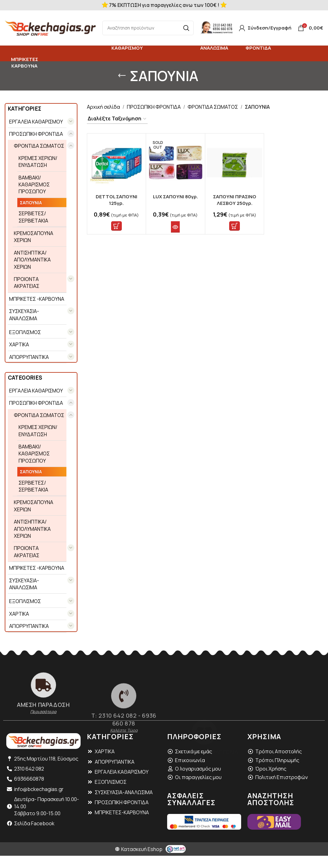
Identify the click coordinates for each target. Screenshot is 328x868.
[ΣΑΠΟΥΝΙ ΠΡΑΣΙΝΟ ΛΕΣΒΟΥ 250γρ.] (235, 163)
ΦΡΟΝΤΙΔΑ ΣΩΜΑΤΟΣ (39, 146)
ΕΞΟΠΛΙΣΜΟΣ (25, 332)
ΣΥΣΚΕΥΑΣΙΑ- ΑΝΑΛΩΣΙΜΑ (24, 315)
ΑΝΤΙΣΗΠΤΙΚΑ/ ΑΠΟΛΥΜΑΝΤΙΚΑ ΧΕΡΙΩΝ (32, 260)
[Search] (148, 28)
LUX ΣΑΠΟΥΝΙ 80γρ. (175, 197)
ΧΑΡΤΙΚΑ (19, 344)
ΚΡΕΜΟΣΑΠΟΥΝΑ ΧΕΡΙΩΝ (34, 237)
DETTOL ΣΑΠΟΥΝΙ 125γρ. (116, 200)
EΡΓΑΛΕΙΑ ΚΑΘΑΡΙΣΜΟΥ (36, 122)
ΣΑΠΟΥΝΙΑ (31, 203)
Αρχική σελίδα (103, 107)
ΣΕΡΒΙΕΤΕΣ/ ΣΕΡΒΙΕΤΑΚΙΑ (33, 217)
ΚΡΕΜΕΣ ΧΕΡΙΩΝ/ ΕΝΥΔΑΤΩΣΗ (38, 162)
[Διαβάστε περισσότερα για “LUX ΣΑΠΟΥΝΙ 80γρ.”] (175, 227)
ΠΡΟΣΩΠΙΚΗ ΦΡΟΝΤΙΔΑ (36, 134)
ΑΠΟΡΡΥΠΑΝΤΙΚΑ (29, 357)
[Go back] (122, 76)
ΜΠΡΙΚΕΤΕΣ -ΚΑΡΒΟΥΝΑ (37, 299)
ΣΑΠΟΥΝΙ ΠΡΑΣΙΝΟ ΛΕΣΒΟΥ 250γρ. (235, 200)
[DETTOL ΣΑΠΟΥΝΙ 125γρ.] (117, 163)
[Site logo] (50, 27)
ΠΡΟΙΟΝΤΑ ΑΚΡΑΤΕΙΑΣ (27, 283)
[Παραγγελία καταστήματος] (117, 119)
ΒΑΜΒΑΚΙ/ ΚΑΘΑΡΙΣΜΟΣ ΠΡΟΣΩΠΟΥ (34, 185)
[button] (116, 226)
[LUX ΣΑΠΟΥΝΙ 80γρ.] (175, 163)
